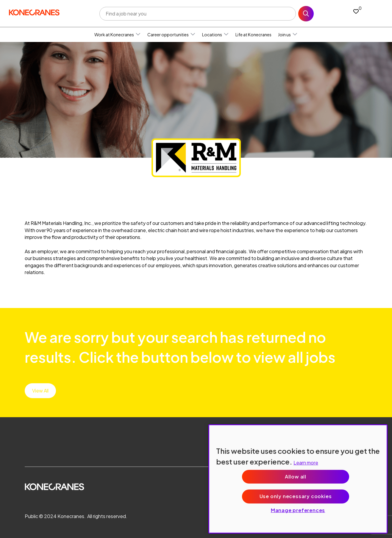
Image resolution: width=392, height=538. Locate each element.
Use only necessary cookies (296, 496)
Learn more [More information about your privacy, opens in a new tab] (306, 463)
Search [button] (306, 14)
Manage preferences (298, 510)
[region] (298, 479)
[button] (138, 35)
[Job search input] (198, 14)
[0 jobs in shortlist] (356, 11)
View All (40, 391)
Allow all (296, 477)
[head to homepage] (34, 12)
